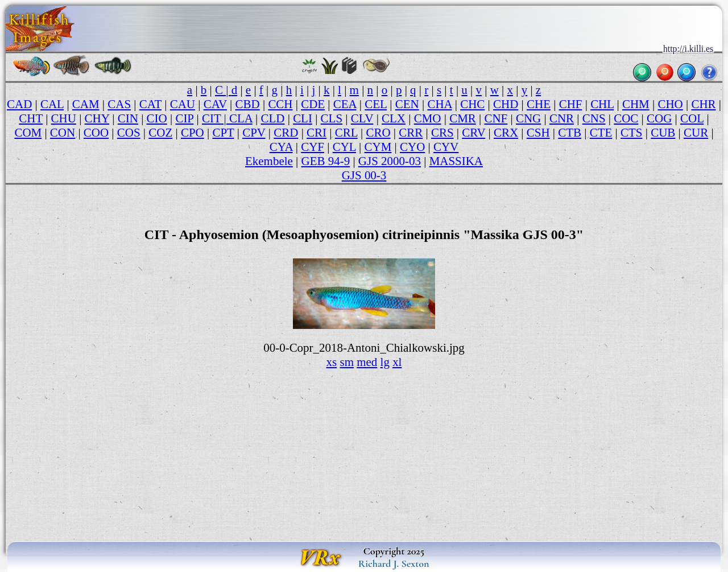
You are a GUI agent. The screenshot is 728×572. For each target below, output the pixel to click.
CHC (472, 104)
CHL (602, 104)
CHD (506, 104)
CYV (446, 147)
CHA (439, 104)
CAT (150, 104)
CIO (157, 118)
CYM (378, 147)
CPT (223, 133)
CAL (52, 104)
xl (397, 362)
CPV (254, 133)
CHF (571, 104)
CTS (631, 133)
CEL (376, 104)
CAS (119, 104)
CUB (663, 133)
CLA (241, 118)
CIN (128, 118)
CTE (601, 133)
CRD (286, 133)
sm (346, 362)
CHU (64, 118)
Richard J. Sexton (394, 563)
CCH (280, 104)
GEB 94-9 (326, 161)
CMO (428, 118)
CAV (215, 104)
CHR (703, 104)
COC (626, 118)
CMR (463, 118)
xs (332, 362)
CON (63, 133)
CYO (412, 147)
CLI (303, 118)
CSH (538, 133)
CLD (273, 118)
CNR (562, 118)
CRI (317, 133)
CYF (313, 147)
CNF (496, 118)
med (367, 362)
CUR (696, 133)
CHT (31, 118)
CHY (97, 118)
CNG (528, 118)
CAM (86, 104)
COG (659, 118)
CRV (473, 133)
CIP (184, 118)
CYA (281, 147)
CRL (346, 133)
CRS (442, 133)
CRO (378, 133)
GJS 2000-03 (390, 161)
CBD (248, 104)
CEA (345, 104)
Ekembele (269, 161)
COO (96, 133)
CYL (344, 147)
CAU (183, 104)
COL (692, 118)
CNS (594, 118)
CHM (636, 104)
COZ (160, 133)
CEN (407, 104)
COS (129, 133)
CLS (332, 118)
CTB (570, 133)
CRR (411, 133)
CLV (362, 118)
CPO (193, 133)
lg (385, 362)
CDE (313, 104)
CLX (394, 118)
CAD (19, 104)
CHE (539, 104)
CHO (670, 104)
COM (28, 133)
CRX (506, 133)
